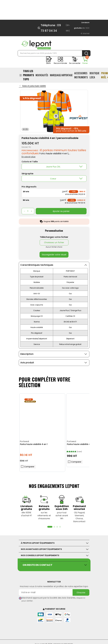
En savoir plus (29, 157)
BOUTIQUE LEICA (95, 75)
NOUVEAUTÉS (42, 75)
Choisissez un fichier (54, 242)
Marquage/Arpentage (61, 75)
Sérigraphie (27, 174)
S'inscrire (81, 593)
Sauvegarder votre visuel (54, 255)
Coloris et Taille (30, 162)
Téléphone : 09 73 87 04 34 (51, 28)
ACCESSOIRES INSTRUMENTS (81, 75)
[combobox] (54, 167)
